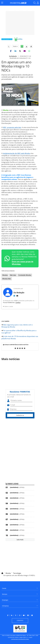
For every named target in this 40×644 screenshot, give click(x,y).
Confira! (18, 303)
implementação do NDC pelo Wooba (16, 153)
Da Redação (13, 56)
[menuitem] (20, 588)
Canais (4, 588)
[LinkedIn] (14, 296)
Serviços (5, 594)
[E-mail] (17, 296)
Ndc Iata (13, 275)
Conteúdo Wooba (25, 275)
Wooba (5, 275)
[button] (11, 51)
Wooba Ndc (7, 279)
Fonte (15, 46)
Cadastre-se (20, 415)
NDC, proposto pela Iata (12, 127)
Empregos (5, 600)
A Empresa (5, 606)
